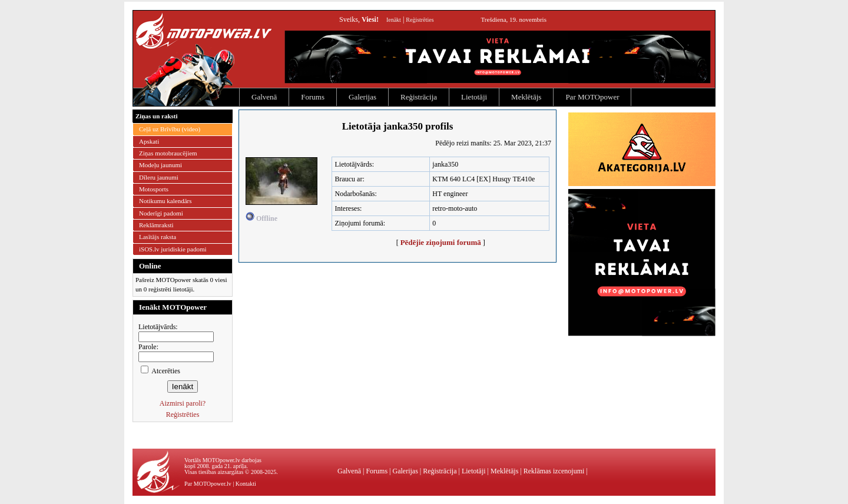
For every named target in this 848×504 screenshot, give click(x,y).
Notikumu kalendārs (165, 201)
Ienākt (394, 20)
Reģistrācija (419, 97)
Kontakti (246, 484)
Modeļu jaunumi (160, 165)
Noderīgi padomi (161, 213)
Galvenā (264, 97)
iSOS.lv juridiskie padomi (173, 249)
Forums (313, 97)
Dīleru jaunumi (159, 177)
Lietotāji (474, 97)
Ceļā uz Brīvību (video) (170, 129)
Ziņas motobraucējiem (168, 153)
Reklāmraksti (156, 225)
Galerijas (362, 97)
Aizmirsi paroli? (183, 403)
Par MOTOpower (592, 97)
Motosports (154, 189)
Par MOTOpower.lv (208, 484)
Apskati (149, 141)
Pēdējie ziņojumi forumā (441, 242)
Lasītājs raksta (158, 237)
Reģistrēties (420, 20)
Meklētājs (526, 97)
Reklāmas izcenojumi (554, 471)
